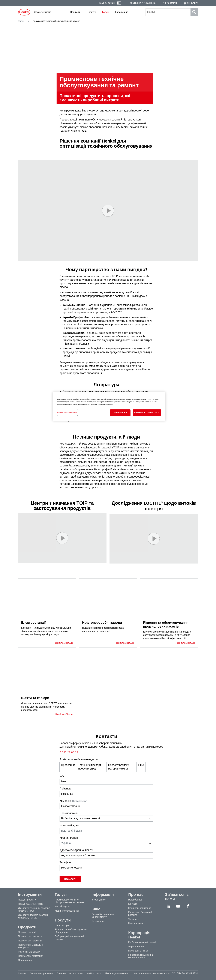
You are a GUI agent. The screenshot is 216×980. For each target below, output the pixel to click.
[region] (109, 406)
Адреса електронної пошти (76, 850)
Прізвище (65, 789)
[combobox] (106, 819)
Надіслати (70, 879)
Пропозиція (68, 765)
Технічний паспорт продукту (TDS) (90, 767)
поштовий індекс (70, 826)
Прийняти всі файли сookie (147, 413)
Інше (141, 765)
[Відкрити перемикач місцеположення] (142, 3)
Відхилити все (120, 413)
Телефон (65, 863)
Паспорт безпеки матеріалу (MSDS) (119, 767)
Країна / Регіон (69, 838)
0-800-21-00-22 (69, 752)
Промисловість (69, 813)
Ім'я (62, 776)
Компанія (73, 801)
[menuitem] (75, 12)
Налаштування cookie (117, 974)
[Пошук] (194, 12)
